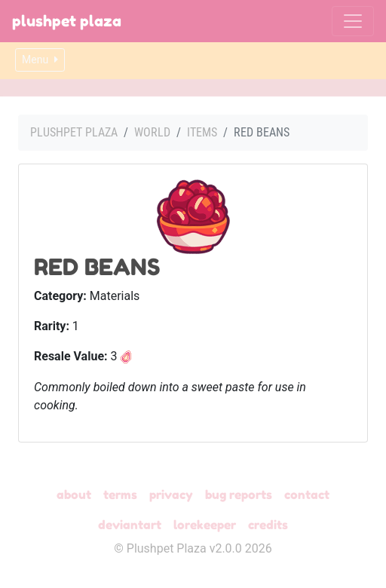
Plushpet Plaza (67, 21)
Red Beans (97, 267)
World (152, 132)
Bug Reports (239, 495)
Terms (120, 495)
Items (202, 132)
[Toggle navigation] (353, 21)
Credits (268, 525)
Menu (40, 60)
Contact (307, 495)
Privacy (171, 495)
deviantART (130, 525)
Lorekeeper (205, 525)
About (74, 495)
